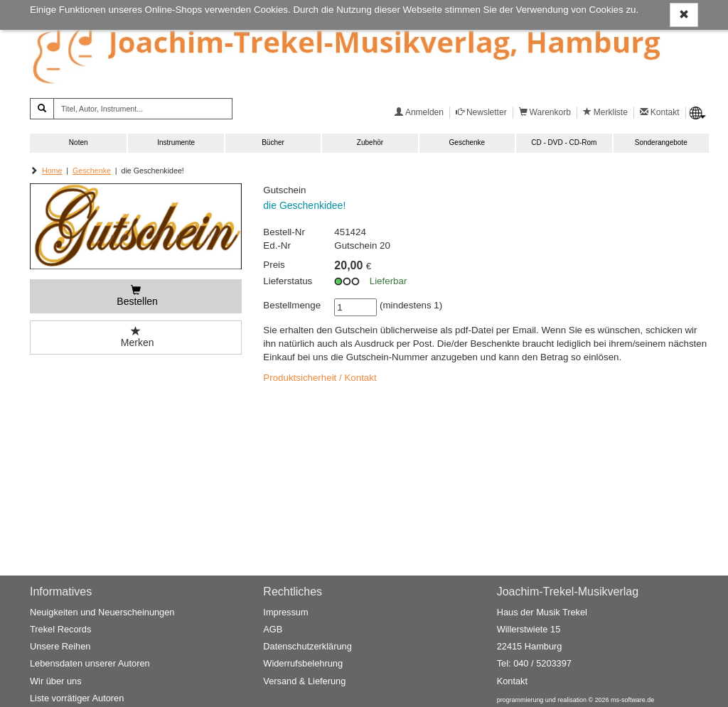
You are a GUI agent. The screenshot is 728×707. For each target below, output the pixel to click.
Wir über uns (56, 681)
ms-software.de (632, 700)
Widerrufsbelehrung (303, 663)
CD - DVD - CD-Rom (564, 142)
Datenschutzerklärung (307, 646)
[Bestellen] (136, 296)
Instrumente (176, 142)
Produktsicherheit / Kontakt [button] (320, 378)
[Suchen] (42, 109)
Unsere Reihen (60, 646)
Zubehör (370, 142)
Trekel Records (60, 629)
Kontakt (512, 681)
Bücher (273, 142)
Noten (79, 142)
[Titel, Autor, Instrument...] (143, 109)
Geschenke (467, 142)
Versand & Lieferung (304, 681)
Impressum (285, 612)
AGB (273, 629)
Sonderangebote (661, 142)
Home (52, 171)
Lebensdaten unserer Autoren (90, 663)
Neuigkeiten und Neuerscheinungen (102, 612)
